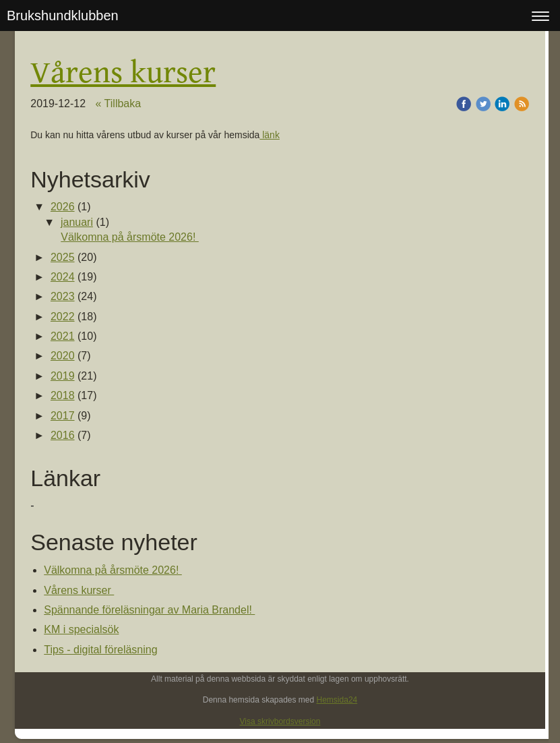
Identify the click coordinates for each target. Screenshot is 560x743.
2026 (63, 207)
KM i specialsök (81, 629)
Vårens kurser (79, 590)
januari (77, 222)
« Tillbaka (119, 103)
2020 (63, 356)
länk (270, 135)
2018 (63, 395)
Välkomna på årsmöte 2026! (130, 237)
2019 (63, 376)
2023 (63, 296)
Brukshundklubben (63, 16)
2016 (63, 435)
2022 (63, 317)
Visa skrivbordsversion (280, 721)
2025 (63, 257)
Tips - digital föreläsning (100, 650)
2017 (63, 416)
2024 (63, 277)
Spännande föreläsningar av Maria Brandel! (149, 610)
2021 (63, 336)
